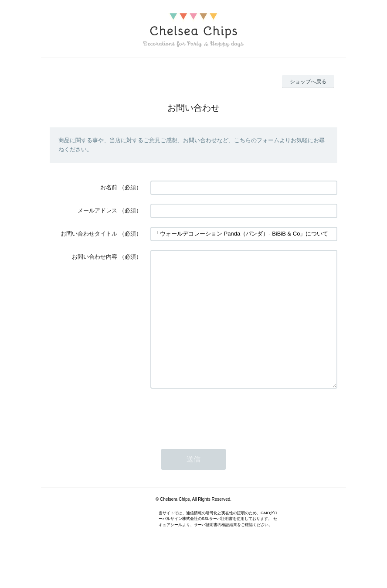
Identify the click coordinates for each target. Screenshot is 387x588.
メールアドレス (97, 210)
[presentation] (217, 441)
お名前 (109, 187)
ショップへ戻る (308, 82)
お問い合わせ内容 (95, 257)
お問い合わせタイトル (89, 234)
